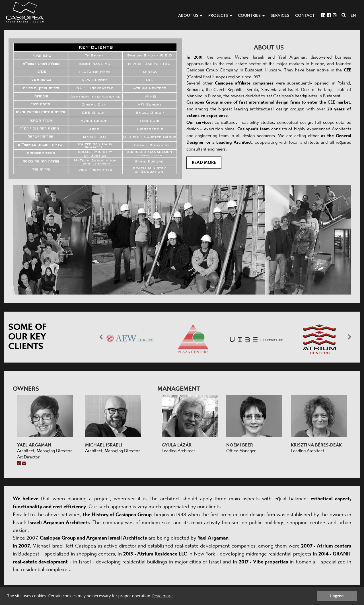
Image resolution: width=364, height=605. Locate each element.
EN (353, 16)
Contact (305, 16)
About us (190, 16)
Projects (220, 16)
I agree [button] (337, 596)
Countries (251, 16)
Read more (204, 162)
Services (280, 16)
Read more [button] (162, 596)
